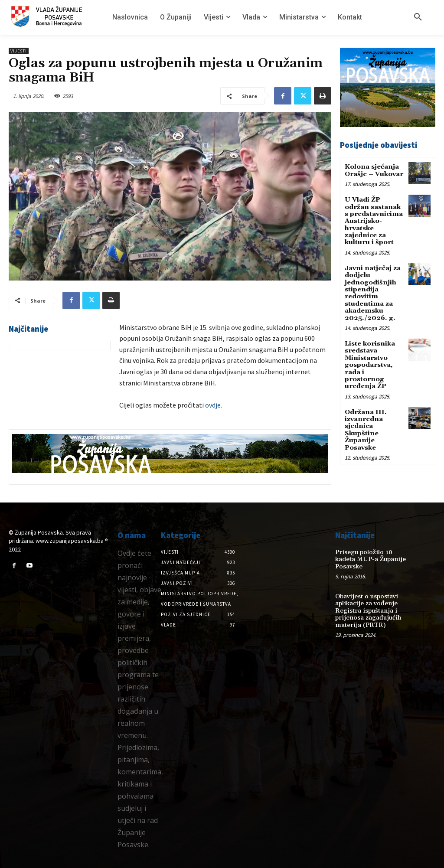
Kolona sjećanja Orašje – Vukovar (373, 170)
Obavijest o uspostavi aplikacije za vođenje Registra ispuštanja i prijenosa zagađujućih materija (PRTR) (366, 602)
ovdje (213, 405)
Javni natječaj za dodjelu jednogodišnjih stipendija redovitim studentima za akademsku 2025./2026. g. (372, 287)
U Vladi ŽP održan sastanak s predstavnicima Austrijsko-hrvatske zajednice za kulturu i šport (374, 219)
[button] (418, 17)
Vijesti (19, 51)
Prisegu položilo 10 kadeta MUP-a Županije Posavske (372, 555)
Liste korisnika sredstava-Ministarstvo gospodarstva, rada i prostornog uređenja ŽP (374, 353)
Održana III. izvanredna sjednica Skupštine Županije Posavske (364, 411)
